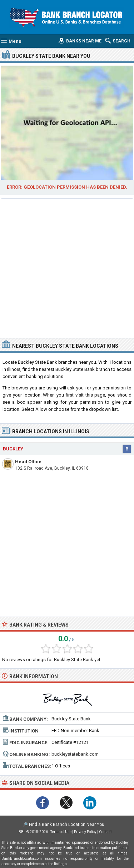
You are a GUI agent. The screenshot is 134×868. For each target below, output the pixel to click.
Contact (105, 832)
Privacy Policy (85, 832)
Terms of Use (61, 832)
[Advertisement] (67, 267)
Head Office (28, 462)
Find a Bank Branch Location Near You (67, 824)
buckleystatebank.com (75, 754)
